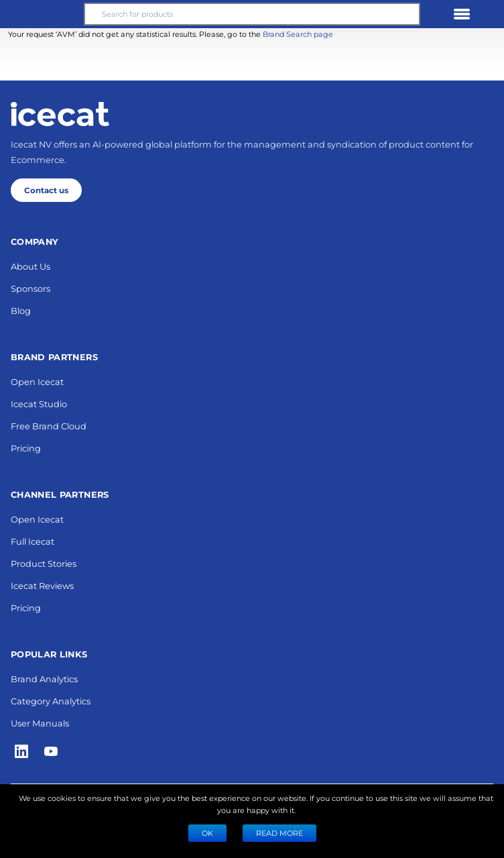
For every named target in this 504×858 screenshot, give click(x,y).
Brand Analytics (44, 679)
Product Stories (44, 563)
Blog (21, 310)
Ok (207, 833)
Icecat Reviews (42, 585)
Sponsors (30, 288)
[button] (42, 14)
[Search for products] (252, 14)
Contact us (46, 190)
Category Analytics (51, 701)
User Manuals (40, 723)
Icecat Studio (39, 404)
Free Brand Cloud (49, 426)
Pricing (26, 448)
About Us (30, 266)
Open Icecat (37, 381)
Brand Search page (298, 34)
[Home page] (60, 114)
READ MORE (279, 833)
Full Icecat (33, 541)
